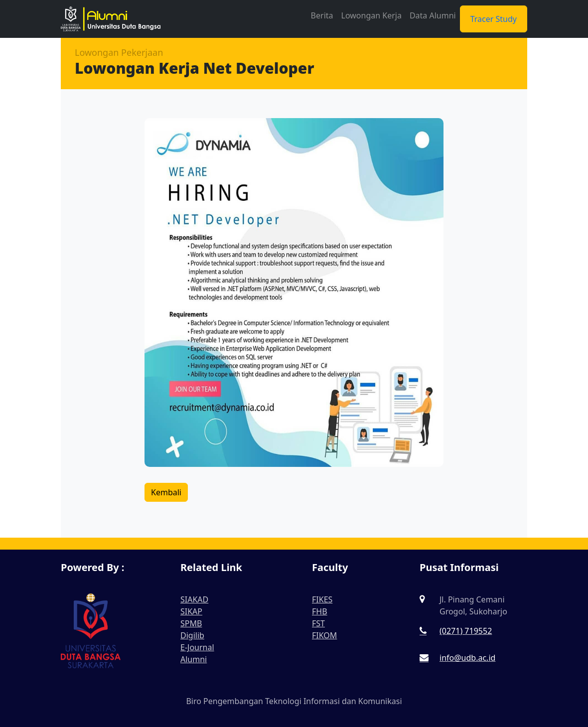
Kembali (166, 492)
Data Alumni (433, 15)
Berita (322, 15)
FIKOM (324, 635)
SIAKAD (194, 599)
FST (318, 623)
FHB (320, 611)
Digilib (192, 635)
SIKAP (191, 611)
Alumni (194, 659)
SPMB (191, 623)
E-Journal (197, 647)
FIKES (322, 599)
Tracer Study (494, 19)
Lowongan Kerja (371, 15)
